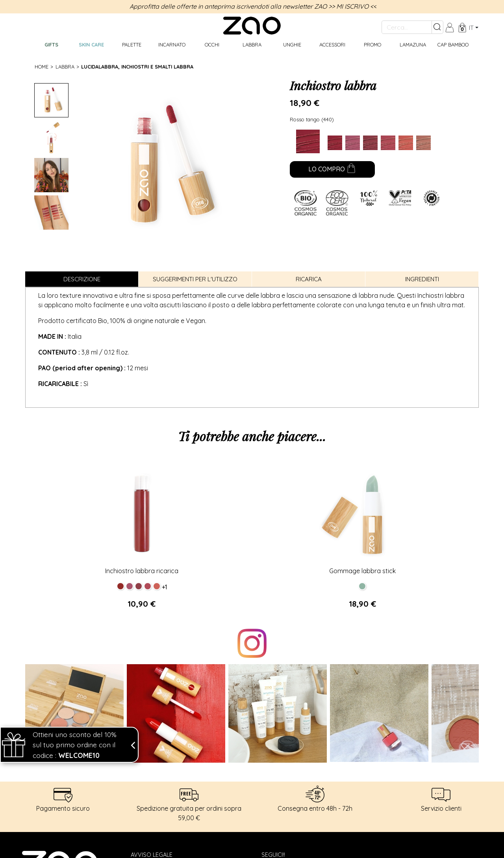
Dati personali (152, 755)
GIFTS (51, 45)
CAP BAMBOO (453, 45)
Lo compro (332, 170)
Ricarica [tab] (309, 279)
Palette (132, 45)
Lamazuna (413, 45)
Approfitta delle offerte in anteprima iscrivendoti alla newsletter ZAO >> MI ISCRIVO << (253, 6)
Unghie (292, 45)
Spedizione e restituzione (169, 763)
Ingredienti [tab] (422, 279)
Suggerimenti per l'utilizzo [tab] (195, 279)
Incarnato (172, 45)
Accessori (332, 45)
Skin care (91, 45)
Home (42, 67)
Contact (144, 780)
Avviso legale (152, 746)
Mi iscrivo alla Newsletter (314, 779)
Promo (372, 45)
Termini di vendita (157, 772)
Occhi (212, 45)
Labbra (252, 45)
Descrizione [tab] (82, 279)
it (471, 28)
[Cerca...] (407, 27)
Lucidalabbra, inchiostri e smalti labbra (137, 67)
